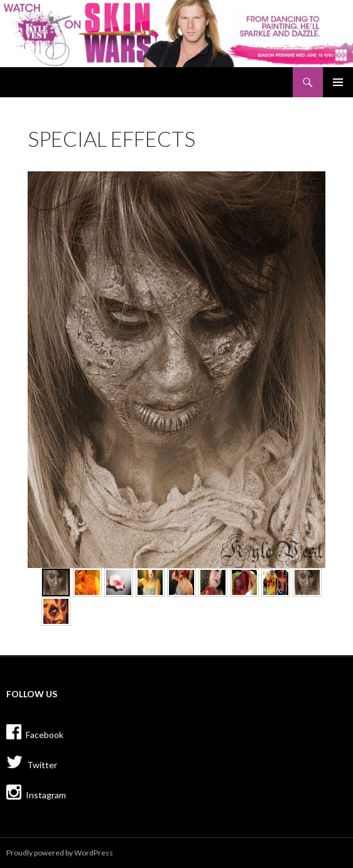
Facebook (35, 732)
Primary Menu (338, 82)
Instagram (36, 792)
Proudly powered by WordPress (60, 853)
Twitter (32, 762)
